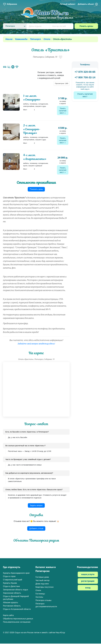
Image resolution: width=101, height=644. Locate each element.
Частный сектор (42, 581)
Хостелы (39, 597)
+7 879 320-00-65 (85, 72)
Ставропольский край (12, 580)
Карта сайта (8, 616)
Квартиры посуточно (44, 588)
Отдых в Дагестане (11, 587)
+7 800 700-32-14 (85, 77)
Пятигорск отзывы (43, 601)
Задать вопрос (36, 506)
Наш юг (9, 39)
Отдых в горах (9, 577)
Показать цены (36, 190)
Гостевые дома (42, 578)
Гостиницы (40, 594)
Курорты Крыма (10, 584)
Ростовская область (12, 606)
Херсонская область (12, 594)
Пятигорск (35, 39)
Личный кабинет (68, 4)
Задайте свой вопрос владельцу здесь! (36, 344)
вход (88, 588)
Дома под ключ (42, 584)
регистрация (88, 582)
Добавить (88, 4)
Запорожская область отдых (15, 590)
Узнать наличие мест (63, 111)
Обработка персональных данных (18, 619)
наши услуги (88, 575)
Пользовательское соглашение (17, 623)
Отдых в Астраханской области (17, 610)
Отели (47, 39)
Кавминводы (21, 39)
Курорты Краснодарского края (16, 574)
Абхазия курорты (10, 603)
